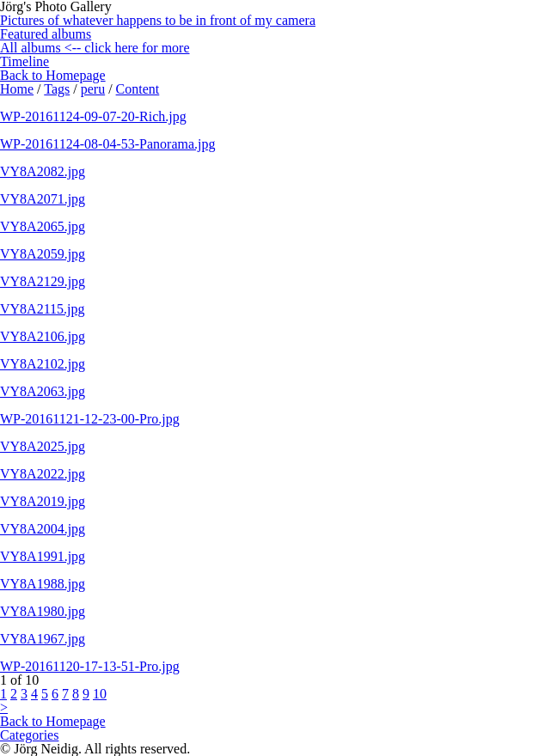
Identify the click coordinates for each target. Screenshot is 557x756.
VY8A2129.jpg (43, 281)
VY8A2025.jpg (43, 446)
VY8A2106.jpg (43, 336)
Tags (57, 89)
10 (100, 694)
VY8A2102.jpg (43, 364)
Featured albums (46, 34)
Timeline (24, 61)
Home (17, 89)
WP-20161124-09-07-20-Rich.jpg (93, 116)
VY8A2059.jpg (43, 254)
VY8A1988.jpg (43, 584)
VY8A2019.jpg (43, 501)
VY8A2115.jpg (43, 309)
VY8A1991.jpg (43, 556)
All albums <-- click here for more (95, 48)
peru (93, 89)
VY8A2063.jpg (43, 391)
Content (138, 89)
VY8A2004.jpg (43, 529)
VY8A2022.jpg (43, 474)
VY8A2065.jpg (43, 226)
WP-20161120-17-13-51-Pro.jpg (90, 666)
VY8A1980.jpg (43, 611)
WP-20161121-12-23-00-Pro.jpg (90, 419)
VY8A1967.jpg (43, 639)
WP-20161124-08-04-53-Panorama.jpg (107, 144)
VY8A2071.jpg (43, 199)
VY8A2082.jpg (43, 171)
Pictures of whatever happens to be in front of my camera (158, 20)
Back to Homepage (53, 75)
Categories (29, 735)
